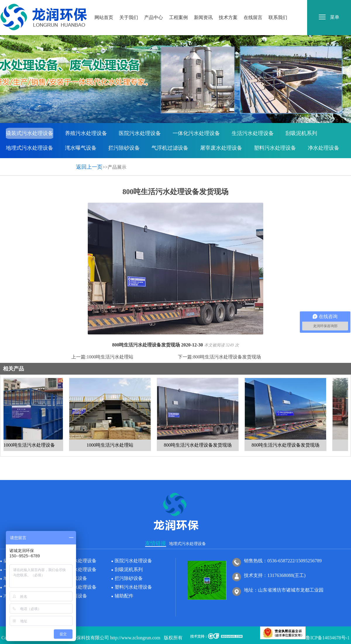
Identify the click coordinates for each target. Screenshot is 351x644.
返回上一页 (89, 167)
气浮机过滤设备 (170, 148)
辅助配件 (60, 163)
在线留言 (253, 6)
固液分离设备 (22, 163)
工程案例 (178, 6)
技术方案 (228, 6)
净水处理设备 (324, 148)
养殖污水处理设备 (86, 133)
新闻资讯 (203, 6)
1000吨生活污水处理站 (110, 357)
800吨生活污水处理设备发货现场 (227, 357)
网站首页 (104, 6)
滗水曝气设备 (81, 148)
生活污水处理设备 (253, 133)
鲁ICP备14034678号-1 (328, 638)
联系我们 (278, 6)
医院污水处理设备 (140, 133)
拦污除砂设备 (124, 148)
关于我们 (129, 6)
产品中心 (154, 6)
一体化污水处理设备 (196, 133)
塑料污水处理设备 (275, 148)
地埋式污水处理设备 (30, 148)
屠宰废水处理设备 (221, 148)
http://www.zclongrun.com (135, 638)
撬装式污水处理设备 (30, 133)
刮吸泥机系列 (301, 133)
